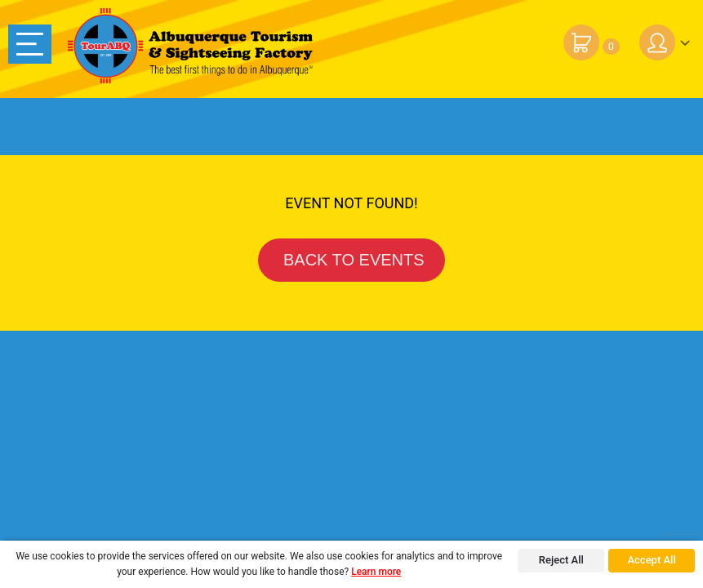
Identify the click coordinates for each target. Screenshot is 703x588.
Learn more (376, 572)
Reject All (561, 560)
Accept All (651, 560)
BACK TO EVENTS (351, 260)
